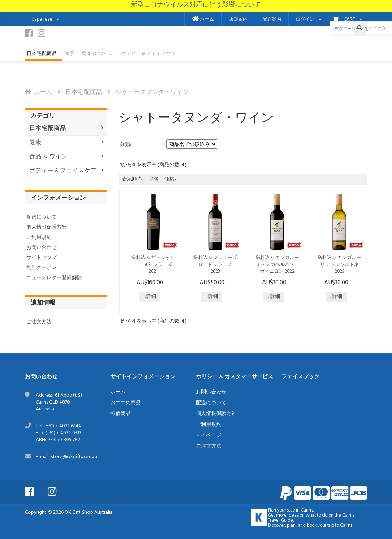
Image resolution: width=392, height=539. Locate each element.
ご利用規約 (39, 238)
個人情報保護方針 (47, 227)
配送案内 (272, 20)
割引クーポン (42, 268)
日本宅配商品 (84, 92)
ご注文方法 (39, 322)
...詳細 (150, 297)
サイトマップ (42, 258)
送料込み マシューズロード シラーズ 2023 (215, 265)
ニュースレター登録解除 (54, 278)
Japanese (42, 19)
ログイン (305, 20)
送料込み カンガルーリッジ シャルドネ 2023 (339, 265)
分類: (125, 145)
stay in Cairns (300, 510)
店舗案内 (238, 20)
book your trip (320, 526)
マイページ (209, 435)
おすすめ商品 (126, 403)
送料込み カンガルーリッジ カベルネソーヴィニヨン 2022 (277, 265)
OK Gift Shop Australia (89, 512)
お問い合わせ (42, 248)
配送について (42, 217)
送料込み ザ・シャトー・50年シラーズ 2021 (153, 265)
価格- (170, 179)
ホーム (203, 20)
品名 (154, 179)
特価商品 (121, 414)
